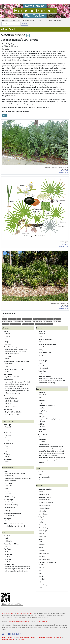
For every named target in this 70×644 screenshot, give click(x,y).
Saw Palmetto (31, 40)
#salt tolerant (12, 319)
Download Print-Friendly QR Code (12, 604)
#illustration (49, 324)
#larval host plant (18, 321)
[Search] (11, 24)
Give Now (48, 20)
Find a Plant (15, 20)
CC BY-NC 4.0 (64, 245)
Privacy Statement (42, 621)
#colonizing (6, 324)
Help (39, 20)
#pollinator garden (16, 324)
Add (4, 115)
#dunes (32, 324)
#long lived (25, 324)
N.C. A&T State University (25, 613)
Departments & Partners (27, 637)
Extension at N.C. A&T (9, 640)
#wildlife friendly (40, 324)
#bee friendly (57, 321)
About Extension (7, 637)
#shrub (5, 319)
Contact (58, 20)
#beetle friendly (47, 321)
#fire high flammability (39, 319)
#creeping (50, 319)
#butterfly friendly (37, 321)
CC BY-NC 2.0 (64, 171)
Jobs (16, 637)
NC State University (8, 613)
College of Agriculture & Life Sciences (49, 637)
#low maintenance (27, 319)
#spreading (57, 319)
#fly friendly (27, 321)
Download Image (63, 173)
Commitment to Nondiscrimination (19, 621)
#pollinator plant (7, 321)
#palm (19, 319)
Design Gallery (28, 20)
